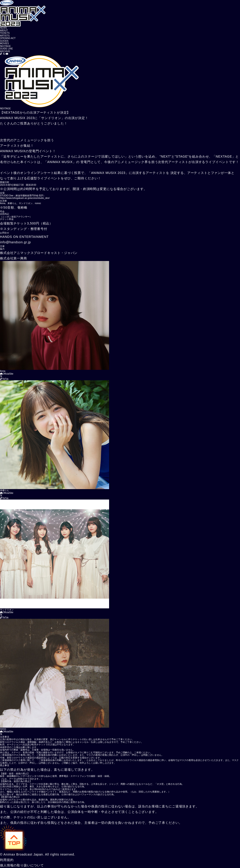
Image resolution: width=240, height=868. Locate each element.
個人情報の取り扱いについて (22, 865)
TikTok (4, 379)
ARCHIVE (5, 51)
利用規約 (7, 860)
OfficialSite (7, 374)
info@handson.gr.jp (15, 242)
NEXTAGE (5, 46)
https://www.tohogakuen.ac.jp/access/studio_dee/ (25, 198)
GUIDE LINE (6, 49)
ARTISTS (5, 36)
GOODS (4, 41)
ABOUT (4, 30)
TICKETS (5, 33)
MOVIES (4, 43)
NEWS (3, 28)
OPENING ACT (8, 38)
